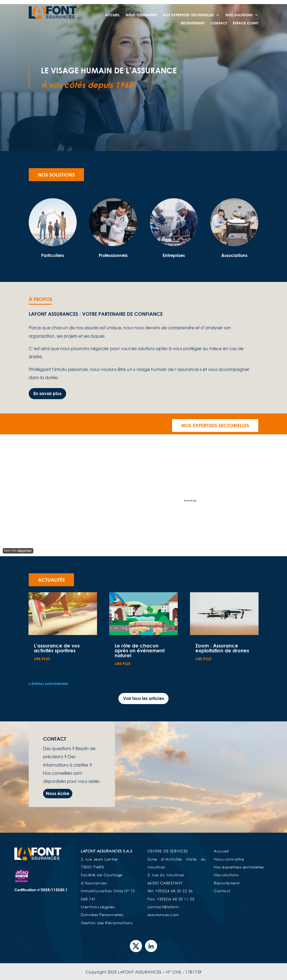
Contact (219, 23)
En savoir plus (47, 393)
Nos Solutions (239, 15)
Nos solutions (56, 175)
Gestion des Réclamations (107, 923)
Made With (18, 551)
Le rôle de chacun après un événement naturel (140, 650)
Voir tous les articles (143, 698)
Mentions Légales (98, 907)
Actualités (51, 580)
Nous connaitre (229, 859)
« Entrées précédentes (49, 683)
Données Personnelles (102, 915)
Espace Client (246, 23)
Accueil (112, 15)
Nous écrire (58, 793)
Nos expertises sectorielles (188, 15)
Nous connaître (141, 15)
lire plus (42, 659)
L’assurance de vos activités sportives (57, 648)
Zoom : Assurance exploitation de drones (222, 648)
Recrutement (193, 23)
